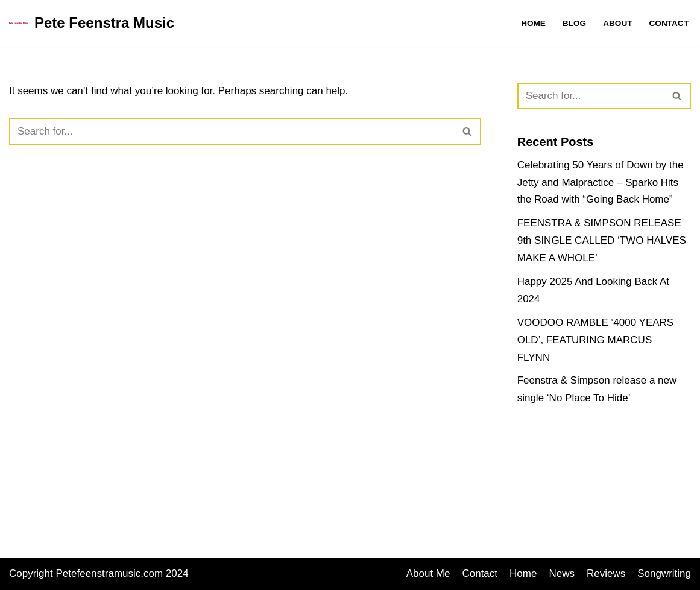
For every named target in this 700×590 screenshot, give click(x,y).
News (562, 573)
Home (533, 23)
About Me (428, 573)
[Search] (232, 132)
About (617, 23)
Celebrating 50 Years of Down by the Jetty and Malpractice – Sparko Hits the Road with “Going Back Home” (601, 182)
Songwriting (664, 573)
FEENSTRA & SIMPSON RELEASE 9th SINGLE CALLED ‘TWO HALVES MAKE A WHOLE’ (602, 240)
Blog (574, 23)
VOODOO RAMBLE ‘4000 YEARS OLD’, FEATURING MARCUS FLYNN (596, 340)
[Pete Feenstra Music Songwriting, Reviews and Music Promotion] (92, 23)
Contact (669, 23)
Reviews (606, 573)
